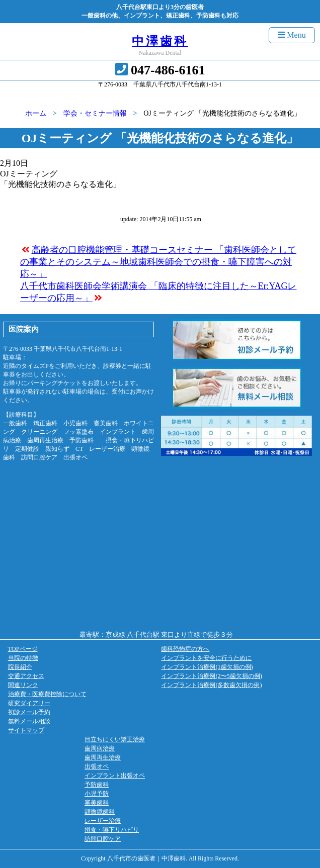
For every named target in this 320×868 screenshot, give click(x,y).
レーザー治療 (103, 821)
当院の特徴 (23, 658)
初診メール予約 (29, 712)
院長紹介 (20, 667)
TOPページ (23, 649)
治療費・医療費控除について (47, 694)
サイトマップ (26, 730)
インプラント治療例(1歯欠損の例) (207, 667)
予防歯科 (97, 785)
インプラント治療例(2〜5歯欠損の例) (211, 676)
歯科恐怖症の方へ (185, 649)
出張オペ (97, 766)
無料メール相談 (29, 721)
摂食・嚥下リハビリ (112, 830)
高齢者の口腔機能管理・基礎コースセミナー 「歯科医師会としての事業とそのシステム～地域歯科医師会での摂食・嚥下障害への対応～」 (158, 262)
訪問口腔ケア (103, 839)
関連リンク (23, 685)
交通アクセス (26, 676)
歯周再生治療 (103, 757)
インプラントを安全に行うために (206, 658)
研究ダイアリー (29, 703)
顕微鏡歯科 (100, 812)
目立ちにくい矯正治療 (115, 739)
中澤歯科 (160, 41)
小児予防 (97, 794)
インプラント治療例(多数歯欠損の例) (211, 685)
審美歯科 (97, 803)
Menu (292, 35)
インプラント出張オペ (115, 776)
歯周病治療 (100, 748)
